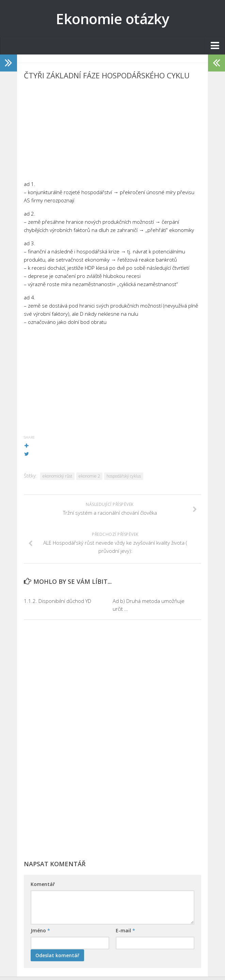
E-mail (125, 930)
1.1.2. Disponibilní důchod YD (58, 601)
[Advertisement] (112, 132)
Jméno (40, 930)
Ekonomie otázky (112, 19)
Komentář (43, 884)
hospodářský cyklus (124, 476)
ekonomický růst (57, 476)
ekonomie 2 (89, 476)
